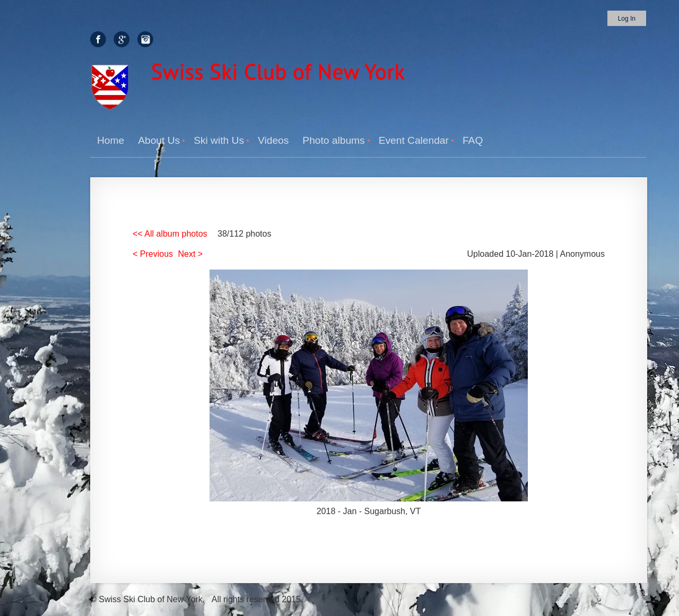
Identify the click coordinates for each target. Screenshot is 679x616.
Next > (191, 254)
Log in (627, 19)
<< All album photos (170, 234)
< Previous (153, 254)
